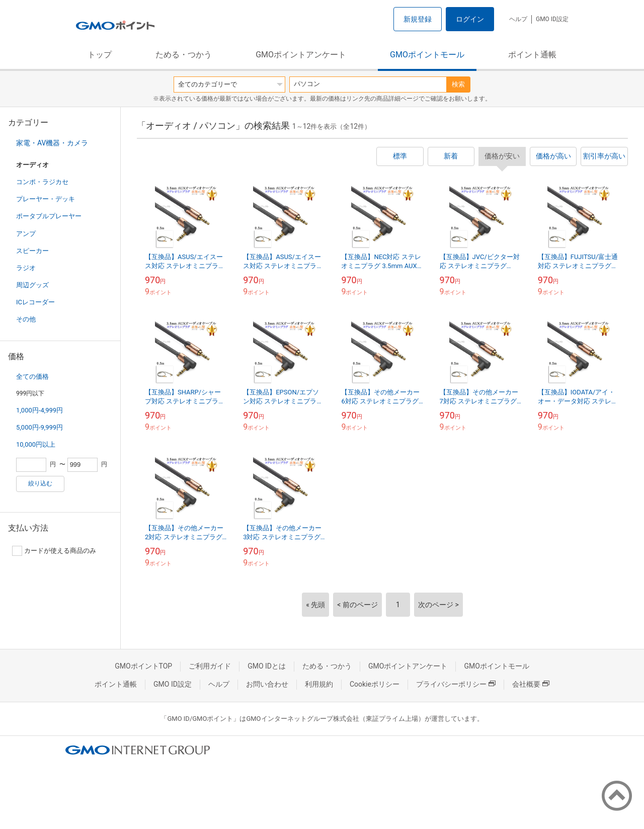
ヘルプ (518, 19)
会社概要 (531, 684)
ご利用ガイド (210, 666)
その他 (26, 319)
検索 (458, 84)
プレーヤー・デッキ (46, 199)
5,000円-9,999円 (39, 427)
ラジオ (26, 268)
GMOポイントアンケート (301, 55)
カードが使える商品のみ (54, 551)
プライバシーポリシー (456, 684)
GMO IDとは (267, 666)
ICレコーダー (35, 302)
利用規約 (319, 684)
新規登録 (418, 19)
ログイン (470, 19)
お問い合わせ (267, 684)
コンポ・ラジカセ (42, 182)
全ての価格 (32, 377)
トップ (100, 55)
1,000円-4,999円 (39, 410)
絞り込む (40, 483)
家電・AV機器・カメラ (52, 143)
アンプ (26, 234)
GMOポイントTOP (143, 666)
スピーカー (32, 251)
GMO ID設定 (552, 19)
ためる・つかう (184, 55)
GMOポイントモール (427, 55)
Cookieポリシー (375, 684)
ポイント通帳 (532, 55)
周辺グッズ (32, 285)
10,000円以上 (36, 444)
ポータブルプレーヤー (49, 216)
